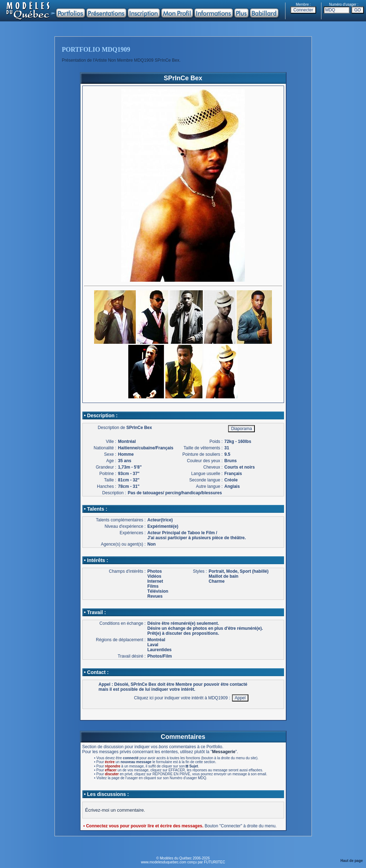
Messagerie (224, 752)
